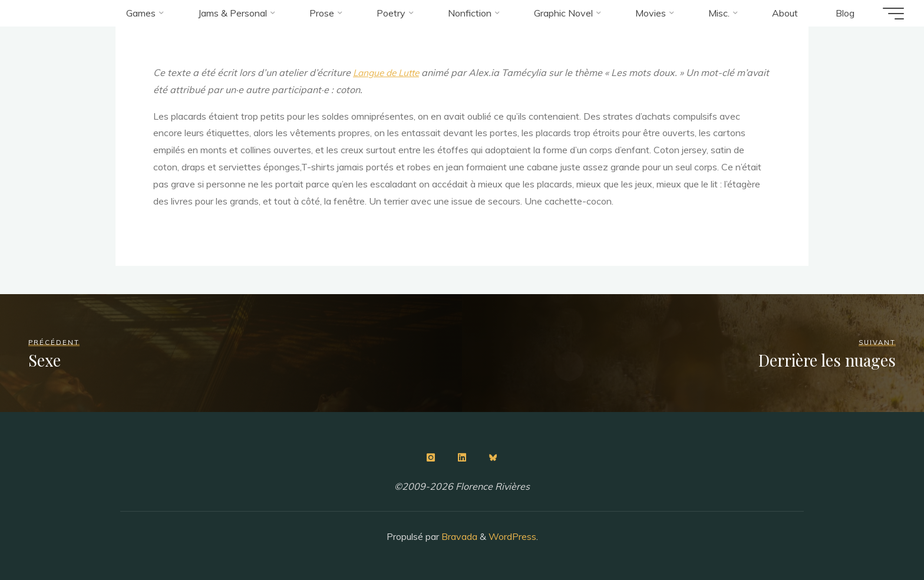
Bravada (458, 536)
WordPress (512, 536)
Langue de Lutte (389, 72)
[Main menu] (890, 14)
